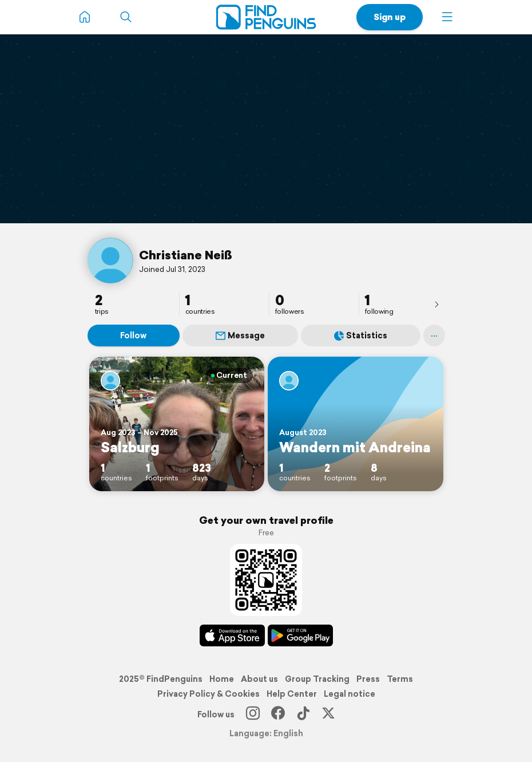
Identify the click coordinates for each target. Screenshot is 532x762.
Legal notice (350, 694)
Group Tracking (317, 679)
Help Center (292, 694)
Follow (133, 335)
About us (259, 679)
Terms (400, 679)
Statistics (361, 335)
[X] (328, 714)
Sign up (390, 17)
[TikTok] (303, 714)
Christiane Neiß (186, 255)
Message (240, 335)
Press (368, 679)
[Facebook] (278, 714)
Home (222, 679)
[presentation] (436, 304)
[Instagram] (253, 714)
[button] (447, 17)
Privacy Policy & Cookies (209, 694)
